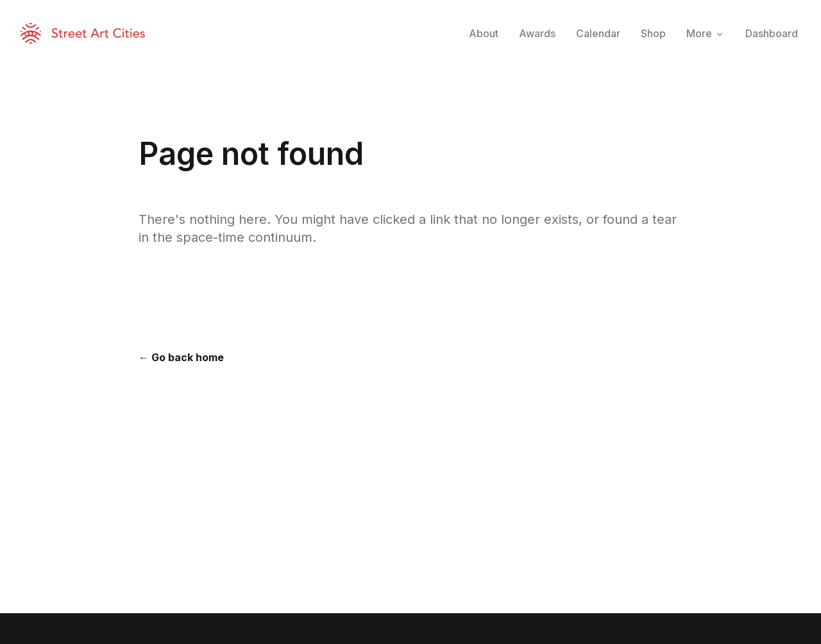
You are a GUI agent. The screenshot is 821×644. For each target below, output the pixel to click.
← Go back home (181, 357)
